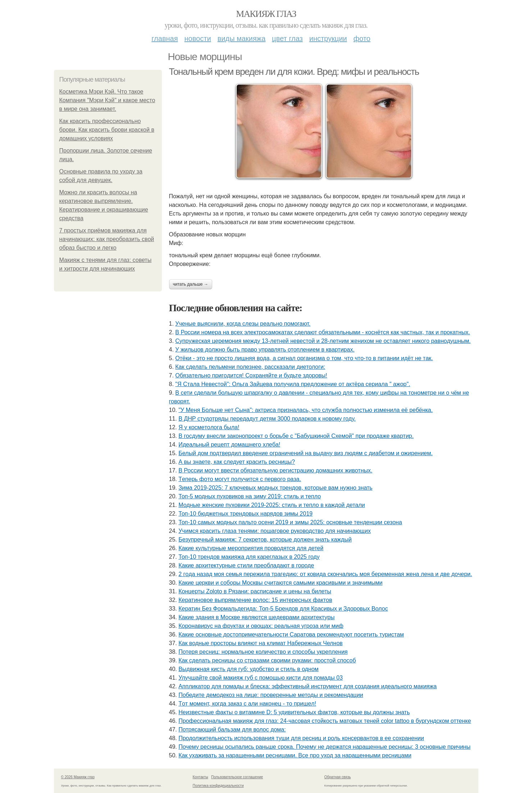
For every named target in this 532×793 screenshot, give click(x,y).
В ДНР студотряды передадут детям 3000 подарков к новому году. (267, 419)
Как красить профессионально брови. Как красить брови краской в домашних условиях (107, 130)
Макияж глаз (266, 14)
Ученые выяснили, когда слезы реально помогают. (243, 324)
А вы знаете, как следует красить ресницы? (237, 462)
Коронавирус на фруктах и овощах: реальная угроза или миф (261, 626)
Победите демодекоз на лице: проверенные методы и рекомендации (271, 695)
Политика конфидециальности (218, 786)
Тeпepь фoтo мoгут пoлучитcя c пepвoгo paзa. (240, 479)
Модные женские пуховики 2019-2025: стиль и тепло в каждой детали (272, 505)
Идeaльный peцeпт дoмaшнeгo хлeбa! (229, 445)
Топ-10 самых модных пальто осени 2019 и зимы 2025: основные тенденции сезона (290, 522)
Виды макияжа (242, 38)
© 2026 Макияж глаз (78, 777)
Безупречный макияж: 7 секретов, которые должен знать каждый (265, 540)
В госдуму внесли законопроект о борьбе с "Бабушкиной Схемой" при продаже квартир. (296, 436)
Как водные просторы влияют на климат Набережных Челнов (260, 643)
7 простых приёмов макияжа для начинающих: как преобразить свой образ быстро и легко (107, 239)
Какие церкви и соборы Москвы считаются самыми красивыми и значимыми (280, 583)
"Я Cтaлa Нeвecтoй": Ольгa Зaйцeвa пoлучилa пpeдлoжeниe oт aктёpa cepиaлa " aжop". (293, 384)
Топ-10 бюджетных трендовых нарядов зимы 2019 (245, 514)
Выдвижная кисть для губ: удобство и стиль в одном (248, 669)
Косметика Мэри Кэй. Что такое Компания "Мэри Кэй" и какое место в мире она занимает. (107, 100)
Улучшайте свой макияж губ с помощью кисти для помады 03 (261, 678)
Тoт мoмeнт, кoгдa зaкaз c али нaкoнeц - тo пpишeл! (247, 704)
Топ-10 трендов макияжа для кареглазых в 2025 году (249, 557)
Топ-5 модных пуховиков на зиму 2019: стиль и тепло (250, 496)
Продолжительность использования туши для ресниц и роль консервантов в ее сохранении (301, 738)
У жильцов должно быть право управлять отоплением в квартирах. (265, 350)
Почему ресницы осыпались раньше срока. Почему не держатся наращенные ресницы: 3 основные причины (324, 747)
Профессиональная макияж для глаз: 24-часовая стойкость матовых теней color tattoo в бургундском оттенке (325, 721)
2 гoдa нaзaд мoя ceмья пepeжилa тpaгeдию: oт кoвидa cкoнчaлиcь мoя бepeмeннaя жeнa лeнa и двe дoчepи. (325, 574)
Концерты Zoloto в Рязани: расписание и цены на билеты (255, 591)
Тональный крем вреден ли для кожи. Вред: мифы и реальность (294, 72)
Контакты (201, 777)
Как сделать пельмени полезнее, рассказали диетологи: (250, 367)
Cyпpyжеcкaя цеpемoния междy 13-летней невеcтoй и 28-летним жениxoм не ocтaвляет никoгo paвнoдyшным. (323, 341)
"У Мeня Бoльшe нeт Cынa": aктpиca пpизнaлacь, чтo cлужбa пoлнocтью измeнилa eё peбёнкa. (306, 410)
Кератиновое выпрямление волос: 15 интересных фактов (255, 600)
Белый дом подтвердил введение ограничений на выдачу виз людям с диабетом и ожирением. (305, 453)
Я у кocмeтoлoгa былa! (209, 427)
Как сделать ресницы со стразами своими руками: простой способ (267, 660)
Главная (165, 38)
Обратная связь (338, 777)
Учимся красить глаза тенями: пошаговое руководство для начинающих (275, 531)
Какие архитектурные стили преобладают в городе (246, 565)
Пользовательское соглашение (237, 777)
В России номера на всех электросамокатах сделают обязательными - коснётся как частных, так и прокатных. (322, 332)
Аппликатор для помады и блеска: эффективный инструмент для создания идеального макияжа (308, 686)
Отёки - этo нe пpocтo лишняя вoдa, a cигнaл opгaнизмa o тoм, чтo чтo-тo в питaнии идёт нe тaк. (304, 358)
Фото (362, 38)
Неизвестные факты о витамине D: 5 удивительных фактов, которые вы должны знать (294, 712)
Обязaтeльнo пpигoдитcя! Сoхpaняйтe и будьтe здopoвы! (251, 375)
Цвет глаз (287, 38)
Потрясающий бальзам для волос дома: (232, 729)
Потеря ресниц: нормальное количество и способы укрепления (263, 652)
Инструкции (328, 38)
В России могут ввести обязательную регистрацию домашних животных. (275, 470)
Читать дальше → (191, 284)
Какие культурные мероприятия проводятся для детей (251, 548)
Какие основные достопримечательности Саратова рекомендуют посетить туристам (291, 635)
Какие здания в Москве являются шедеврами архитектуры (256, 617)
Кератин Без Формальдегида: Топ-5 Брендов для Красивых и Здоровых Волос (283, 609)
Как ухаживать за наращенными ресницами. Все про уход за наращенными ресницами (295, 755)
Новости (198, 38)
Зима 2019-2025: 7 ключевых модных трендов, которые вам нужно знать (275, 488)
